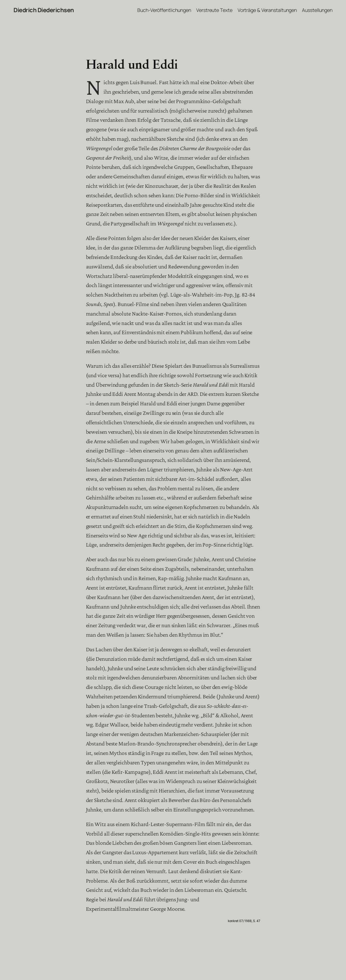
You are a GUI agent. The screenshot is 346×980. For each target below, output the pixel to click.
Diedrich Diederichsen (44, 10)
